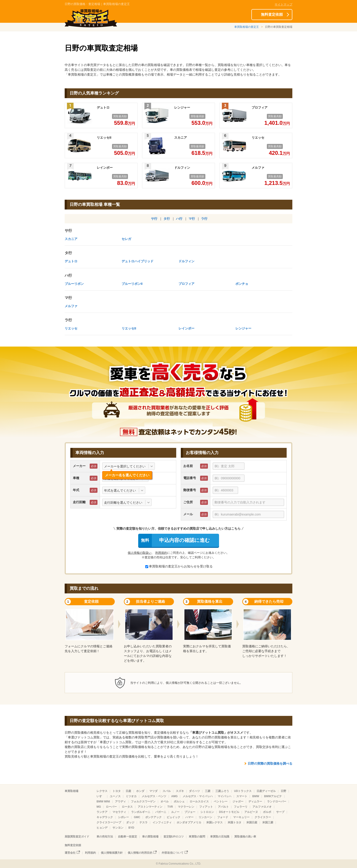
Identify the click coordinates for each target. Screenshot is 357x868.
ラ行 (204, 219)
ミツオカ (131, 796)
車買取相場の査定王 (247, 27)
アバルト (223, 807)
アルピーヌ (251, 812)
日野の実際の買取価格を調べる (270, 763)
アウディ (120, 802)
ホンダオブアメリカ (189, 822)
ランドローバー (277, 802)
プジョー (190, 812)
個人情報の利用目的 (140, 853)
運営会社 (70, 853)
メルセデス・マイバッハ (198, 796)
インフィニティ (162, 822)
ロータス (127, 807)
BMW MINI (103, 802)
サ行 (154, 219)
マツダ (153, 791)
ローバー (111, 807)
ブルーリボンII (132, 284)
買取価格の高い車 (245, 837)
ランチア (102, 812)
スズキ (180, 791)
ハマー (189, 817)
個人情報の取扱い (140, 553)
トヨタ (117, 791)
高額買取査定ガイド (77, 837)
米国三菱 (268, 822)
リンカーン (205, 817)
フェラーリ (241, 807)
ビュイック (173, 817)
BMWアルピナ (273, 796)
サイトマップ (283, 4)
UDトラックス (243, 791)
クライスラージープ (109, 822)
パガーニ (161, 812)
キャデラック (105, 817)
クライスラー (263, 817)
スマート (242, 796)
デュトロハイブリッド (138, 261)
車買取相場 (71, 791)
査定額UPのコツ (174, 837)
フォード (223, 817)
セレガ (126, 239)
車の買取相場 (150, 837)
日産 (128, 791)
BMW (256, 796)
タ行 (167, 219)
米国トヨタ (235, 822)
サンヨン (118, 828)
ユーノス (115, 796)
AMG (174, 796)
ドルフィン (186, 261)
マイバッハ (224, 796)
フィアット (206, 807)
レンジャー (243, 328)
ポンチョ (242, 284)
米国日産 (252, 822)
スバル (167, 791)
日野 (283, 791)
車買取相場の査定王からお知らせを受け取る (179, 566)
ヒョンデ (102, 828)
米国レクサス (214, 822)
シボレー (123, 817)
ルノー (175, 812)
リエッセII (129, 328)
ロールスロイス (199, 802)
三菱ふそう (222, 791)
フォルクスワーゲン (143, 802)
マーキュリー (241, 817)
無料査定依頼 (272, 14)
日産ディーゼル (266, 791)
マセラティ (119, 812)
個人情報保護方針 (112, 853)
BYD (131, 828)
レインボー (186, 328)
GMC (137, 817)
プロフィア (186, 284)
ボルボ (267, 812)
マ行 (192, 219)
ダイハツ (194, 791)
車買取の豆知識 (220, 837)
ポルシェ (179, 802)
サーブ (280, 812)
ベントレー (221, 802)
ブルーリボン (74, 284)
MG (99, 807)
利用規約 (161, 553)
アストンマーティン (150, 807)
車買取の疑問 (197, 837)
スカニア (71, 239)
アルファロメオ (262, 807)
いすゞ (101, 796)
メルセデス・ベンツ (154, 796)
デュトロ (71, 261)
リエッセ (71, 328)
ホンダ (140, 791)
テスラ (143, 822)
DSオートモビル (229, 812)
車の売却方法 (105, 837)
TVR (170, 807)
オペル (165, 802)
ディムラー (255, 802)
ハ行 (179, 219)
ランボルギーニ (141, 812)
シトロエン (207, 812)
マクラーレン (186, 807)
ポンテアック (153, 817)
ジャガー (238, 802)
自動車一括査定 (127, 837)
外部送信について (173, 853)
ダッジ (130, 822)
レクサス (102, 791)
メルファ (71, 306)
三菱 (208, 791)
